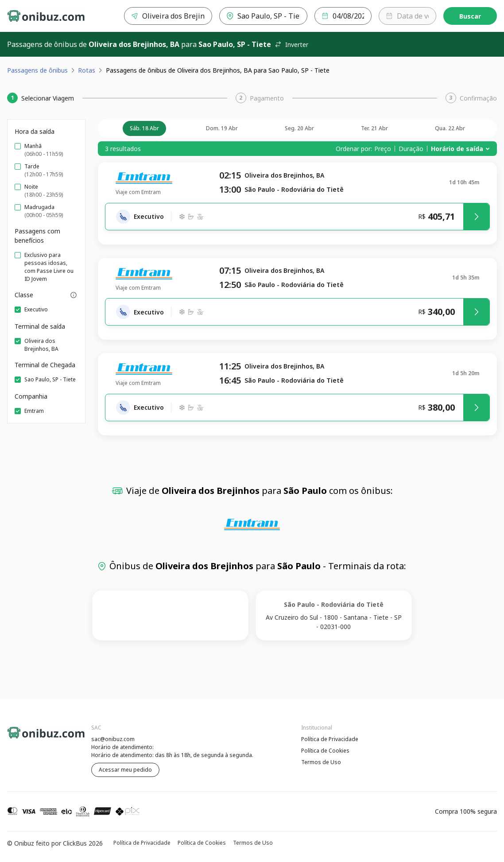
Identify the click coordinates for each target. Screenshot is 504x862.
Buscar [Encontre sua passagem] (470, 16)
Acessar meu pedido (125, 770)
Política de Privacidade (330, 739)
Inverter (291, 45)
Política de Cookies (325, 751)
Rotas (87, 70)
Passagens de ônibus (37, 70)
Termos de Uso (321, 762)
